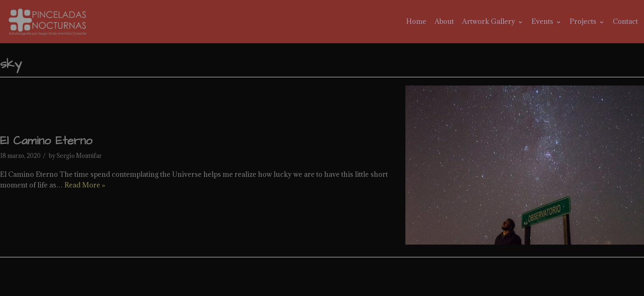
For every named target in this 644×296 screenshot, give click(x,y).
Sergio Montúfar (79, 156)
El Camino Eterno (46, 141)
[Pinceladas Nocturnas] (49, 22)
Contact (625, 21)
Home (416, 21)
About (444, 21)
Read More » (85, 185)
